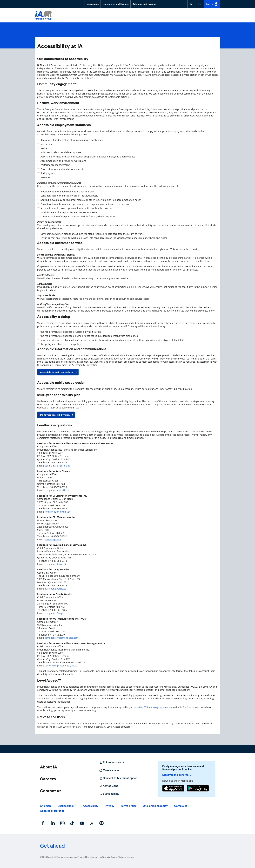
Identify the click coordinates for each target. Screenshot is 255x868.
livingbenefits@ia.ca (55, 589)
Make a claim (109, 770)
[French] (200, 4)
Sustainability (109, 794)
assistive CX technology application (153, 707)
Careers (48, 779)
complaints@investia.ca (57, 564)
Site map (45, 806)
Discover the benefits (177, 775)
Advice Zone (109, 786)
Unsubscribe (65, 806)
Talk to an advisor (112, 763)
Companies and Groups (116, 4)
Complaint (181, 806)
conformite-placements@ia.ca (61, 666)
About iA (49, 767)
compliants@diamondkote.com (61, 638)
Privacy (110, 806)
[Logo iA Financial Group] (43, 16)
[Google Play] (198, 789)
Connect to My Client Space (118, 778)
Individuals (93, 4)
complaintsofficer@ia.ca (58, 466)
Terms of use (129, 806)
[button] (192, 4)
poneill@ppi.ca (53, 539)
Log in (212, 4)
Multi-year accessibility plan (55, 415)
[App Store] (173, 789)
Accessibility (91, 806)
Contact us (51, 791)
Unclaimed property (155, 806)
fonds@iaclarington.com (58, 512)
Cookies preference (52, 811)
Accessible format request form (57, 372)
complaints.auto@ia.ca (57, 490)
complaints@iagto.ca (56, 613)
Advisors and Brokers (144, 4)
